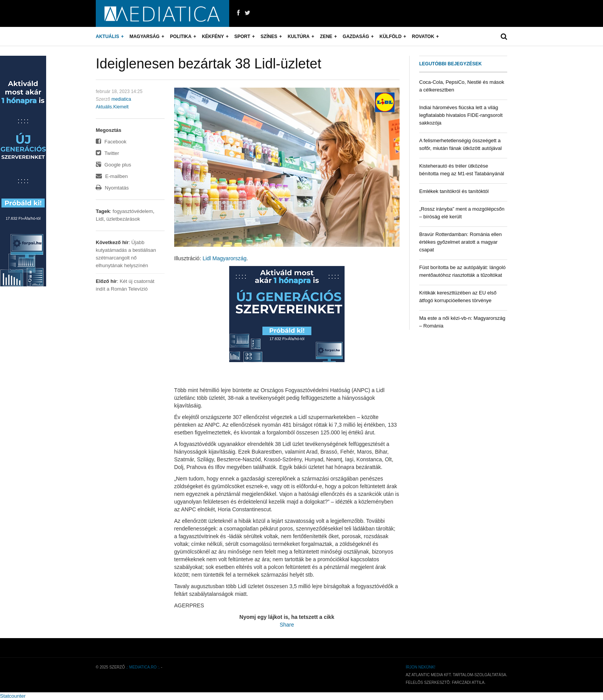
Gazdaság (356, 37)
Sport (242, 37)
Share (287, 625)
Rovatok (423, 37)
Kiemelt (121, 107)
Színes (269, 37)
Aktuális (107, 37)
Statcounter (13, 696)
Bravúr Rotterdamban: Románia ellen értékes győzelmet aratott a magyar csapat (461, 242)
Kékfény (213, 37)
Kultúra (299, 37)
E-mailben (112, 176)
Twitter (107, 153)
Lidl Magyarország (225, 258)
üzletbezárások (123, 219)
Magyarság (145, 37)
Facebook (111, 142)
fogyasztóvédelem (133, 211)
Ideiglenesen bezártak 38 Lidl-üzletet (208, 64)
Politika (181, 37)
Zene (326, 37)
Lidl (100, 219)
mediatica (121, 99)
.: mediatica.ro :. (143, 667)
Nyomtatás (112, 188)
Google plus (113, 165)
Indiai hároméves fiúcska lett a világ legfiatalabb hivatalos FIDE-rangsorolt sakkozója (461, 115)
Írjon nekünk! (421, 667)
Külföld (391, 37)
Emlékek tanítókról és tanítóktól (454, 191)
